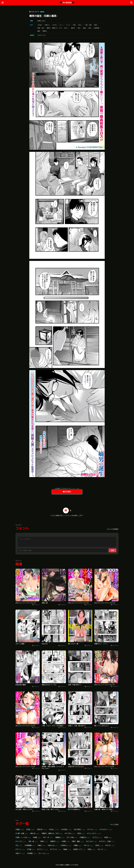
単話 (95, 25)
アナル (98, 837)
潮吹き (73, 28)
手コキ (110, 845)
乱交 (100, 845)
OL (20, 845)
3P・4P (49, 837)
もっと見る (115, 824)
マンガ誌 (73, 837)
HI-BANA (67, 3)
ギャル (89, 845)
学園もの (86, 837)
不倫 (74, 25)
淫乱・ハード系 (24, 837)
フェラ (68, 25)
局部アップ (80, 849)
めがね (55, 25)
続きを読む (67, 492)
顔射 (39, 31)
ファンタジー (95, 833)
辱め (45, 841)
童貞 (84, 28)
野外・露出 (78, 841)
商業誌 (42, 12)
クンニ (61, 25)
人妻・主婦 (88, 25)
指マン (66, 28)
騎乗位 (45, 31)
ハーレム (45, 853)
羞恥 (78, 845)
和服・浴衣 (41, 28)
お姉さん (47, 25)
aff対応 (40, 25)
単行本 (42, 829)
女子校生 (80, 829)
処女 (82, 833)
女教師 (32, 853)
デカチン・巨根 (107, 841)
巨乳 (31, 829)
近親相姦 (97, 28)
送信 (113, 550)
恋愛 (66, 841)
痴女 (42, 845)
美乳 (90, 28)
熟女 (79, 28)
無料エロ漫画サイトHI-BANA (69, 865)
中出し (80, 25)
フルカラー (106, 829)
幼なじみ (54, 845)
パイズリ (22, 841)
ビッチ (103, 849)
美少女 (35, 833)
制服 (37, 837)
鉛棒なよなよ (41, 21)
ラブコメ (56, 849)
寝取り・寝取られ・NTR (54, 28)
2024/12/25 (41, 35)
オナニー (43, 849)
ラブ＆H (70, 833)
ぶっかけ (92, 841)
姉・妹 (34, 841)
